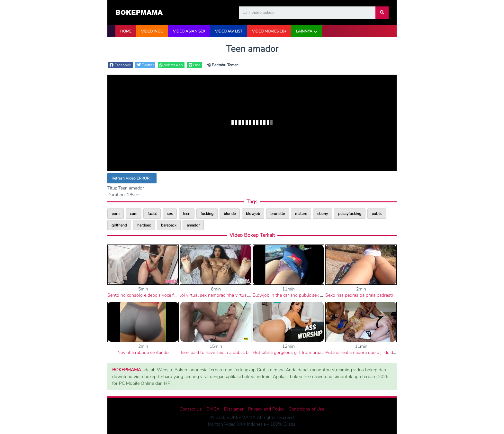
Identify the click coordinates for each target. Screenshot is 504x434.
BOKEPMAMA (127, 370)
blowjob (253, 214)
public (377, 214)
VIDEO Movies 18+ (269, 31)
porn (116, 214)
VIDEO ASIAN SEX (189, 31)
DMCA (213, 409)
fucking (207, 214)
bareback (169, 225)
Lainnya (304, 31)
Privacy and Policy (266, 409)
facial (152, 214)
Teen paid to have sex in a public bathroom (223, 352)
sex (170, 214)
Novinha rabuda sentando (143, 352)
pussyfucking (350, 214)
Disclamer (234, 409)
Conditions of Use (306, 409)
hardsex (144, 225)
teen (187, 214)
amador (193, 225)
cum (134, 214)
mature (301, 214)
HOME (126, 31)
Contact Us (191, 409)
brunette (278, 214)
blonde (230, 214)
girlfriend (119, 225)
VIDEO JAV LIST (229, 31)
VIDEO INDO (152, 31)
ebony (323, 214)
